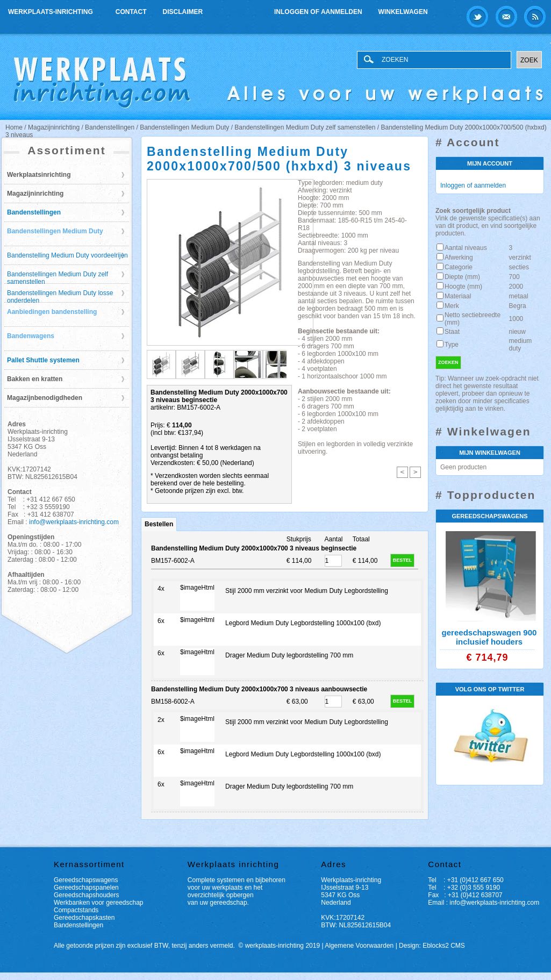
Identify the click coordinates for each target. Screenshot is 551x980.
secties (519, 267)
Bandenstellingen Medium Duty (55, 231)
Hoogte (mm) (463, 287)
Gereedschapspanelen (86, 888)
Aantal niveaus (466, 248)
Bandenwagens (31, 336)
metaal (519, 296)
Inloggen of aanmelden (318, 12)
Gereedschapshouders (86, 895)
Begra (518, 306)
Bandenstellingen (34, 212)
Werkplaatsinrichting (39, 175)
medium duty (521, 345)
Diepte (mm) (462, 277)
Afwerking (459, 257)
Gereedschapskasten (84, 918)
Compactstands (76, 910)
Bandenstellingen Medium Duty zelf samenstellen (58, 277)
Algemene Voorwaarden (359, 946)
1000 (516, 319)
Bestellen (159, 524)
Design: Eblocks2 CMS (432, 946)
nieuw (517, 332)
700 (514, 277)
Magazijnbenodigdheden (45, 398)
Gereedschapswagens (86, 880)
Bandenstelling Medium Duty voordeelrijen (67, 255)
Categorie (459, 267)
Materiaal (458, 296)
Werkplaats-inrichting (51, 10)
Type (452, 345)
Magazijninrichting (35, 194)
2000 (516, 287)
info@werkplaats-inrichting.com (74, 522)
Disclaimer (183, 12)
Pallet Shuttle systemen (43, 360)
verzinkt (520, 257)
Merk (452, 306)
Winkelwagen (403, 12)
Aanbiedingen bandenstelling (52, 312)
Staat (452, 332)
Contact (131, 12)
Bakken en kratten (35, 379)
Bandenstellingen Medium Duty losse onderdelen (60, 296)
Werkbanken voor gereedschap (99, 903)
